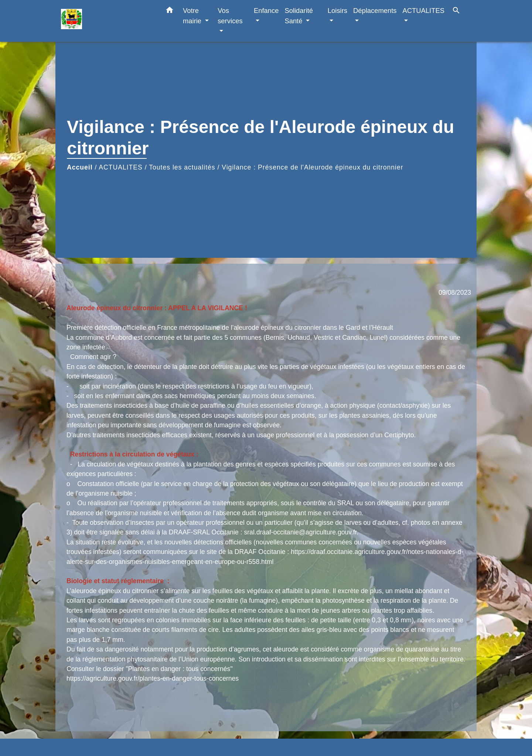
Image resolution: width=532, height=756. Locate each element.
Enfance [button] (266, 11)
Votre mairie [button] (193, 16)
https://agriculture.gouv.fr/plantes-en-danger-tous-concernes (153, 678)
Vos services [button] (230, 16)
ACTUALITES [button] (424, 11)
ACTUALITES (121, 167)
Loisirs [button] (337, 11)
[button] (170, 11)
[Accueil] (107, 21)
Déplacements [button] (375, 11)
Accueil (80, 167)
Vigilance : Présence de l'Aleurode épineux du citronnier (312, 167)
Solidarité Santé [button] (299, 16)
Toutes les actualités (182, 167)
